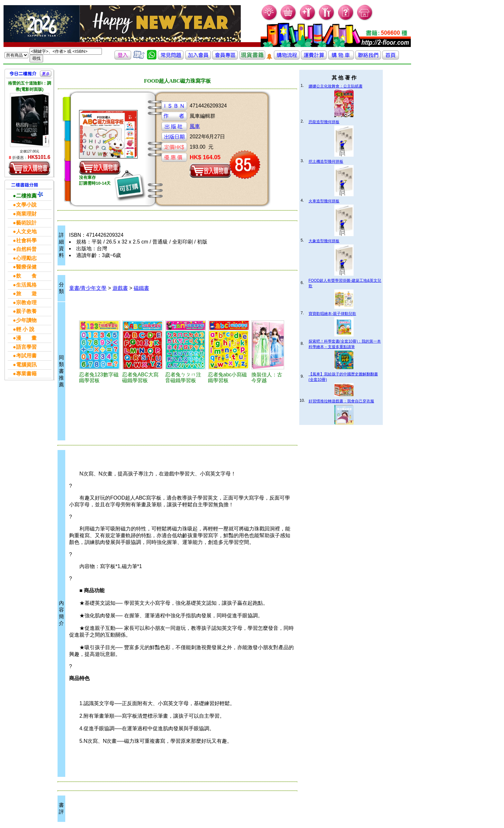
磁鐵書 (141, 288)
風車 (195, 126)
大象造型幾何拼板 (324, 241)
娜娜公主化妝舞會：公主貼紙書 (336, 86)
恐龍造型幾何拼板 (324, 122)
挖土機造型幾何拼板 (326, 161)
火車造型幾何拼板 (324, 201)
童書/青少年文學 (88, 288)
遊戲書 (120, 288)
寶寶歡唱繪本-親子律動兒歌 (332, 314)
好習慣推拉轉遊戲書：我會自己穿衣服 (341, 401)
